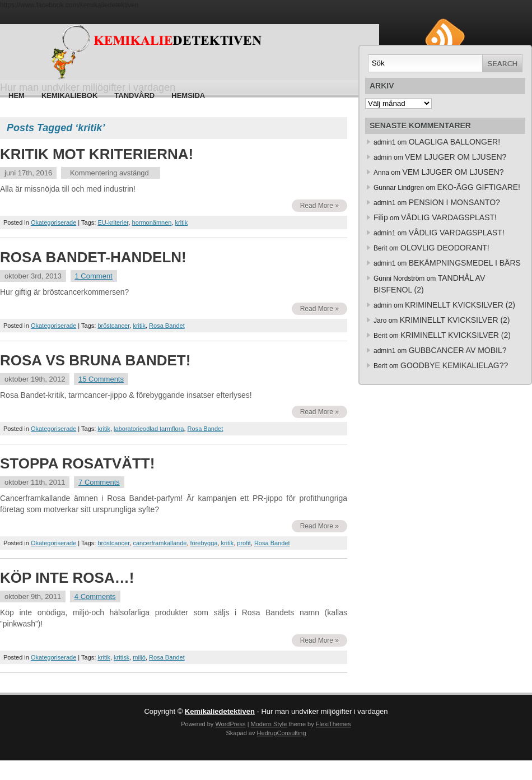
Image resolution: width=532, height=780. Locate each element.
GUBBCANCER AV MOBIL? (458, 350)
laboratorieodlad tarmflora (149, 429)
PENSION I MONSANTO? (454, 202)
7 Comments (99, 482)
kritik (182, 222)
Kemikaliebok (69, 96)
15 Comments (101, 379)
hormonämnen (152, 222)
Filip (381, 217)
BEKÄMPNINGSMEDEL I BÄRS (465, 263)
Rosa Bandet (167, 326)
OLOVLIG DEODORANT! (445, 248)
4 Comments (95, 596)
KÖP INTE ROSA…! (67, 578)
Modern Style (269, 724)
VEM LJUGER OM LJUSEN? (456, 157)
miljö (139, 657)
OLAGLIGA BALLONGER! (454, 142)
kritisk (122, 657)
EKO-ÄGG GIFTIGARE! (479, 187)
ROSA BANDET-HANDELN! (93, 257)
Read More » (319, 206)
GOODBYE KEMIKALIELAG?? (454, 365)
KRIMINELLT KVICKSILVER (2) (460, 305)
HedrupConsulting (281, 733)
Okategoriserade (53, 222)
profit (244, 543)
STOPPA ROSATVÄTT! (77, 463)
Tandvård (134, 96)
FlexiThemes (333, 724)
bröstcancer (113, 326)
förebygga (204, 543)
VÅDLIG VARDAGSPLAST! (449, 217)
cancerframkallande (160, 543)
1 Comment (94, 276)
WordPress (230, 724)
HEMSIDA (188, 96)
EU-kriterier (113, 222)
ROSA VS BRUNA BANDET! (95, 360)
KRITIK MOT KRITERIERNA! (97, 154)
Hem (17, 96)
